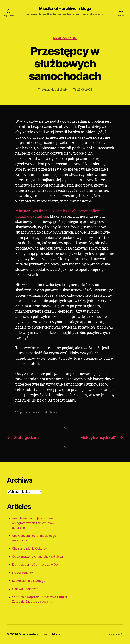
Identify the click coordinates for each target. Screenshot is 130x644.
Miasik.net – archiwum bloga (40, 634)
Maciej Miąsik (59, 89)
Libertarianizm (65, 38)
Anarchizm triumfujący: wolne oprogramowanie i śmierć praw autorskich (33, 523)
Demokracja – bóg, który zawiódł (35, 565)
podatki (25, 412)
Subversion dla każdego (29, 581)
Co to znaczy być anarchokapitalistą (37, 557)
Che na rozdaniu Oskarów (30, 548)
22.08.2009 (85, 89)
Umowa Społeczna (25, 589)
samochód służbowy (44, 412)
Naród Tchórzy (22, 573)
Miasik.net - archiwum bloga (65, 9)
